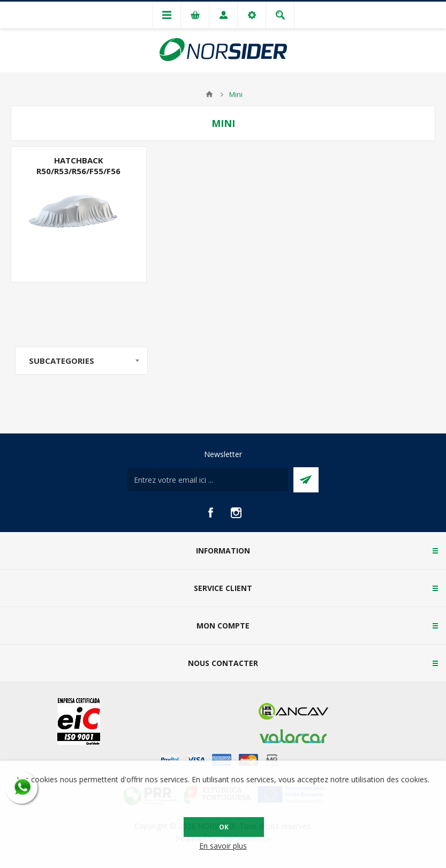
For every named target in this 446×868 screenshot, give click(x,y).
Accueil (209, 94)
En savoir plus (223, 846)
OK (224, 827)
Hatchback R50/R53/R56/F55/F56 (78, 166)
